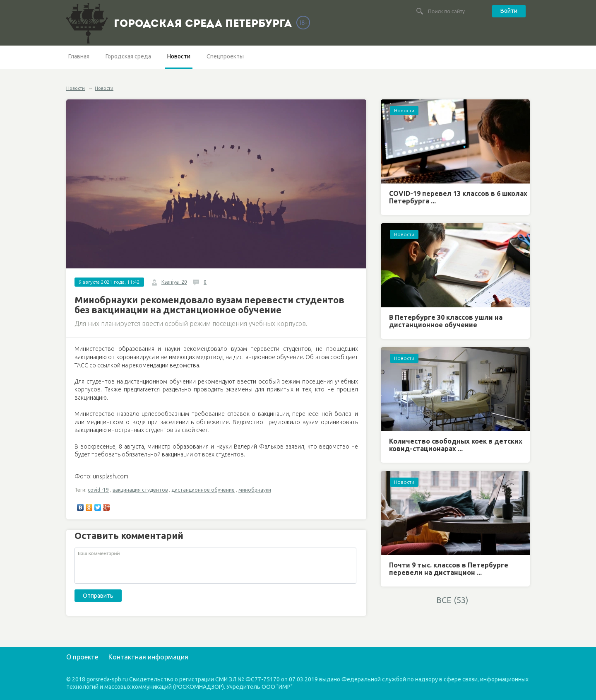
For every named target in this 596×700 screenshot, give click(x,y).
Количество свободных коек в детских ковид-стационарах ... (456, 445)
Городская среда (128, 56)
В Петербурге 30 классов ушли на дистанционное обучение (446, 321)
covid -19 (98, 490)
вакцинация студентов (140, 490)
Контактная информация (148, 657)
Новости (179, 56)
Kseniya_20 (174, 282)
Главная (79, 56)
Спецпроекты (225, 56)
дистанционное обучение (203, 490)
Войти (509, 11)
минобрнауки (255, 490)
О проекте (82, 657)
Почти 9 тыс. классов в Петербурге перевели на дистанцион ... (449, 569)
